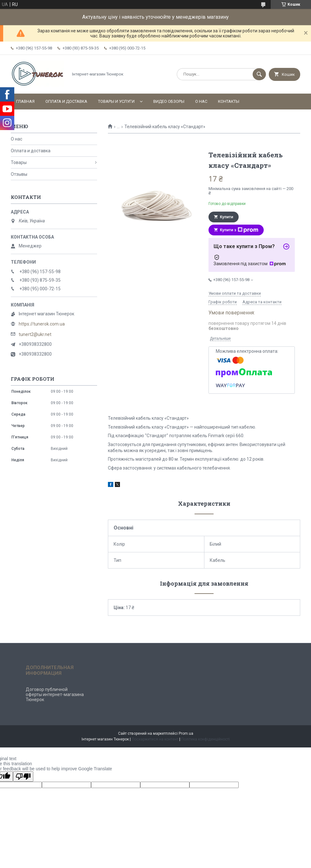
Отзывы (19, 174)
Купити (227, 217)
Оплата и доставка (66, 101)
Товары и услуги (116, 101)
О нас (201, 101)
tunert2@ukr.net (35, 334)
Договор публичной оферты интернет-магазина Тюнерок (55, 694)
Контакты (229, 101)
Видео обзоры (169, 101)
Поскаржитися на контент (155, 739)
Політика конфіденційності (205, 739)
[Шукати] (259, 74)
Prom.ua (186, 733)
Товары (19, 162)
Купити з (239, 230)
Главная (25, 101)
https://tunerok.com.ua (42, 324)
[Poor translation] (23, 776)
